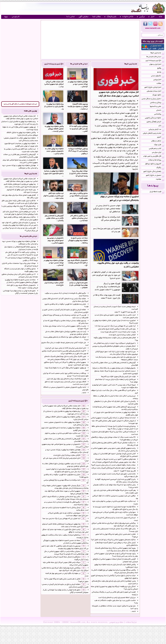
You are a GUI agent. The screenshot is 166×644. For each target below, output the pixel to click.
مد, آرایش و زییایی (156, 130)
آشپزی (161, 137)
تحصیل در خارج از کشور (155, 176)
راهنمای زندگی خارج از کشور (154, 172)
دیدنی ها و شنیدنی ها (79, 64)
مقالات (160, 84)
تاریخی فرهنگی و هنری (155, 122)
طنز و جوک (159, 145)
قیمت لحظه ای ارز (157, 192)
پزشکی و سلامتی (157, 103)
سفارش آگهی (84, 17)
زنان (161, 126)
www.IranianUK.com (153, 28)
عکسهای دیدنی (158, 76)
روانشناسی (159, 114)
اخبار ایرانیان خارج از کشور (154, 88)
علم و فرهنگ (110, 17)
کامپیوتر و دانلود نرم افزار (155, 164)
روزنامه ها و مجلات (156, 160)
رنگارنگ (160, 168)
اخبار (151, 17)
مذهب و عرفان (158, 141)
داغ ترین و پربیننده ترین (54, 64)
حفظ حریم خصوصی (116, 622)
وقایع (161, 68)
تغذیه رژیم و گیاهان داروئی (154, 133)
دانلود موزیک (158, 95)
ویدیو (161, 72)
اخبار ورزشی (159, 80)
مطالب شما (97, 17)
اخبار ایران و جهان (157, 65)
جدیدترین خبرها (131, 64)
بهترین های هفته (30, 111)
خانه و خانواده (127, 17)
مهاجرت (160, 179)
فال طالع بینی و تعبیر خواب (154, 156)
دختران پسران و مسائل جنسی (153, 99)
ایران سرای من (158, 153)
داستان (160, 111)
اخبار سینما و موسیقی (155, 91)
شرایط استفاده (131, 622)
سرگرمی (141, 17)
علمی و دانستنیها (157, 107)
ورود (6, 17)
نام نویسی (16, 17)
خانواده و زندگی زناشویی (155, 118)
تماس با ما (71, 17)
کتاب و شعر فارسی (157, 149)
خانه (161, 17)
